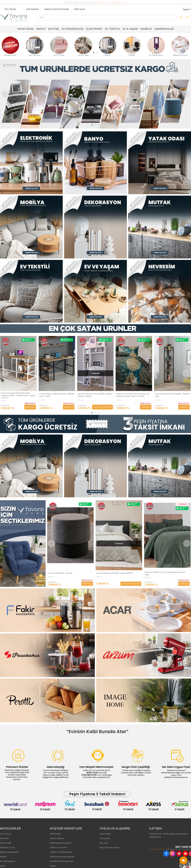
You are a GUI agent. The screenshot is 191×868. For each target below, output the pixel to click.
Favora (4, 400)
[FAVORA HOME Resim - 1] (31, 163)
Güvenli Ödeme (57, 838)
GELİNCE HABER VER (26, 407)
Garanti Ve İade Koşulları (61, 852)
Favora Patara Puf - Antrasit (109, 573)
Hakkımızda (55, 834)
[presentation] (5, 46)
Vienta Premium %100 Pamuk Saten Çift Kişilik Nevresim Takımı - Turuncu (69, 573)
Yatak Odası (6, 843)
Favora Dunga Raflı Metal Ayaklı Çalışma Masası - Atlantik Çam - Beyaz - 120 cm (57, 395)
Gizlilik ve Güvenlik (58, 847)
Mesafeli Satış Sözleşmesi (62, 861)
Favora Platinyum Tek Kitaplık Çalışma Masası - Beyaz (134, 395)
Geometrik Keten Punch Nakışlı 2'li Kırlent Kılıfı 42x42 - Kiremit (17, 395)
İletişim (53, 866)
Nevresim (4, 838)
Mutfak (3, 857)
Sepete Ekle (69, 407)
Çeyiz (3, 866)
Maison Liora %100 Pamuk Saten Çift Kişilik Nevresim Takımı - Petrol (171, 395)
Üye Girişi (104, 843)
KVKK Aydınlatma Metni (61, 843)
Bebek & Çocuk (7, 847)
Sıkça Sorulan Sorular (109, 847)
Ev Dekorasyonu (7, 861)
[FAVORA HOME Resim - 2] (95, 163)
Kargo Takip (105, 834)
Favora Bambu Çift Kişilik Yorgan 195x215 (163, 573)
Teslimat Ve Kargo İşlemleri (62, 857)
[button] (94, 53)
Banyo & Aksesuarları (10, 852)
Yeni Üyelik (105, 838)
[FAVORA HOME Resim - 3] (160, 163)
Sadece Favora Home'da (57, 9)
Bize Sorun (80, 9)
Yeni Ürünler (10, 9)
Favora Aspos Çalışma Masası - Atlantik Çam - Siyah (95, 395)
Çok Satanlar (32, 9)
